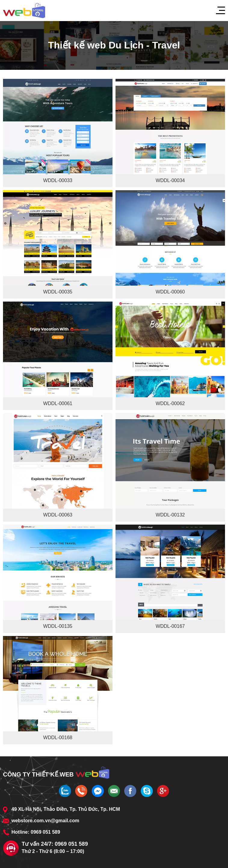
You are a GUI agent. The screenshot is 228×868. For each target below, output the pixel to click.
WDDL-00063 (58, 515)
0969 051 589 (45, 832)
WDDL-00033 (58, 180)
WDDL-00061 (58, 403)
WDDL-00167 (170, 626)
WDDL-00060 (170, 292)
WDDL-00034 (170, 180)
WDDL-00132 (170, 515)
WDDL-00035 (58, 292)
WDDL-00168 (58, 738)
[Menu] (217, 11)
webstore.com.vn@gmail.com (45, 821)
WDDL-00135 (58, 626)
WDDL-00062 (170, 403)
